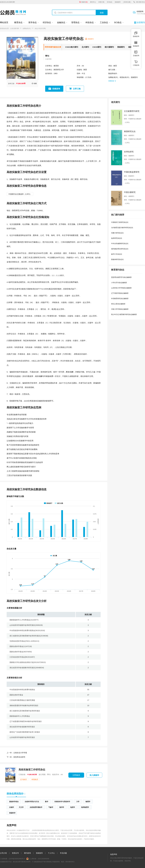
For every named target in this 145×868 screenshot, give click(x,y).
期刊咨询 (27, 853)
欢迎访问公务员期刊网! (7, 2)
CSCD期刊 (97, 47)
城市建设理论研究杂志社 (120, 249)
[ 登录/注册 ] (127, 2)
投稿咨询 (56, 89)
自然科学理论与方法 (32, 802)
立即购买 (76, 775)
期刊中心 (93, 2)
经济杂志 (47, 22)
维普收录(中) (124, 77)
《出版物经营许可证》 (23, 830)
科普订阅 (101, 2)
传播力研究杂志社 (117, 233)
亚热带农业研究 (16, 757)
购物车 (85, 2)
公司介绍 (3, 853)
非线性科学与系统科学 (62, 802)
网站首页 (4, 22)
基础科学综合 (14, 802)
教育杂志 (18, 22)
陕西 (85, 70)
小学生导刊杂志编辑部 (119, 283)
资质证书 (15, 853)
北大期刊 (85, 47)
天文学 (21, 807)
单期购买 (35, 779)
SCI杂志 (110, 2)
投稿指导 (118, 2)
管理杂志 (75, 22)
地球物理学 (85, 807)
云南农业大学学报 (17, 753)
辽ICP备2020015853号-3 (17, 859)
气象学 (51, 807)
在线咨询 (141, 13)
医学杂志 (33, 22)
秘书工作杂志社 (117, 254)
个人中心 (51, 853)
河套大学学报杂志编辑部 (120, 309)
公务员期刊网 (14, 28)
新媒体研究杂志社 (117, 259)
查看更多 (112, 81)
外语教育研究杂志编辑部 (120, 299)
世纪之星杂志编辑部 (118, 304)
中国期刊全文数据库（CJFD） (20, 194)
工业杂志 (104, 22)
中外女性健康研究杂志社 (120, 244)
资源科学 (12, 813)
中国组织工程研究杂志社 (120, 222)
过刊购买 (23, 779)
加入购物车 (94, 775)
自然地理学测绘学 (36, 807)
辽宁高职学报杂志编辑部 (120, 293)
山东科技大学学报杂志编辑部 (121, 288)
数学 (47, 802)
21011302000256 (43, 859)
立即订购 (77, 89)
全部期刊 (141, 22)
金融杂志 (61, 22)
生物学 (12, 807)
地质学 (73, 807)
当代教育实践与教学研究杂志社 (122, 228)
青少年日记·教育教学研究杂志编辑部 (124, 314)
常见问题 (63, 853)
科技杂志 (90, 22)
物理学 (88, 802)
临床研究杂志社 (117, 238)
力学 (78, 802)
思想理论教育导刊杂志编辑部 (121, 277)
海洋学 (62, 807)
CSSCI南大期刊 (72, 47)
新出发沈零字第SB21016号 (22, 862)
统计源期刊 (109, 47)
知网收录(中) (27, 28)
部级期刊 (121, 47)
